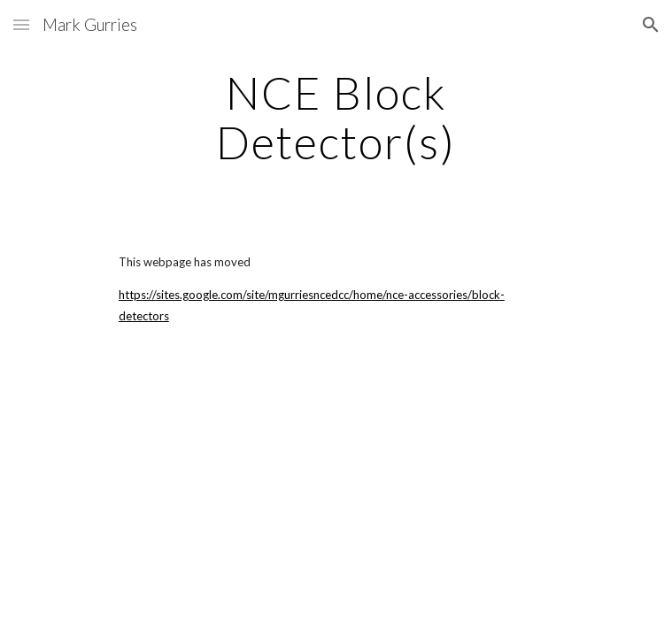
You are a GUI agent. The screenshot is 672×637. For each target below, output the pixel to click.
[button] (21, 24)
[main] (336, 117)
